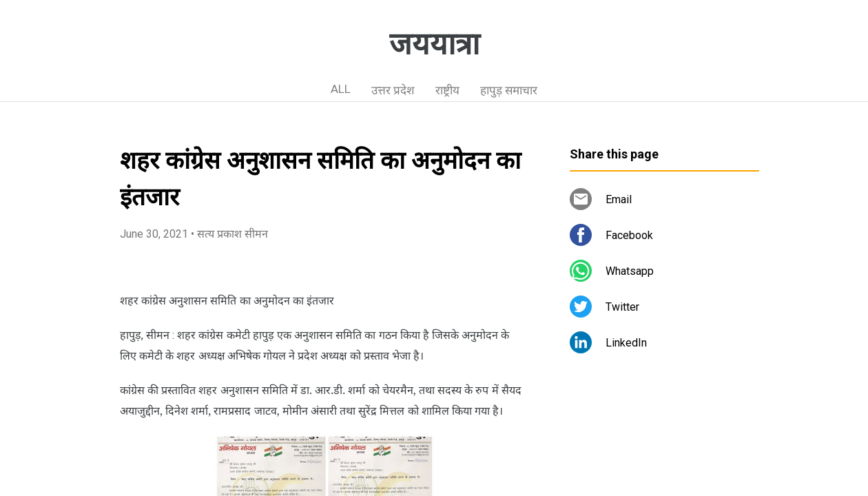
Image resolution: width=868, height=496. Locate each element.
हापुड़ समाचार (509, 90)
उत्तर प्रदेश (393, 90)
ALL (341, 89)
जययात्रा (434, 44)
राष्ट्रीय (447, 90)
